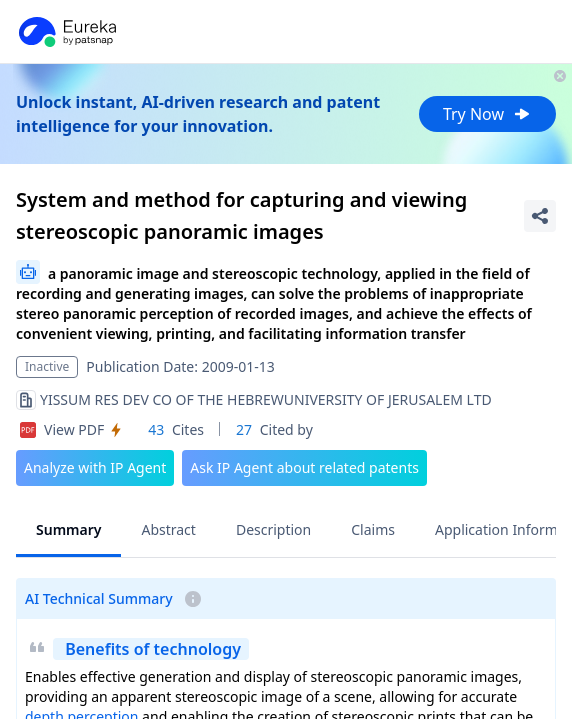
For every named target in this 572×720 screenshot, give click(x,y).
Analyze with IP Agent (95, 467)
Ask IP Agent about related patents (304, 467)
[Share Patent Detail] (540, 216)
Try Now (487, 114)
